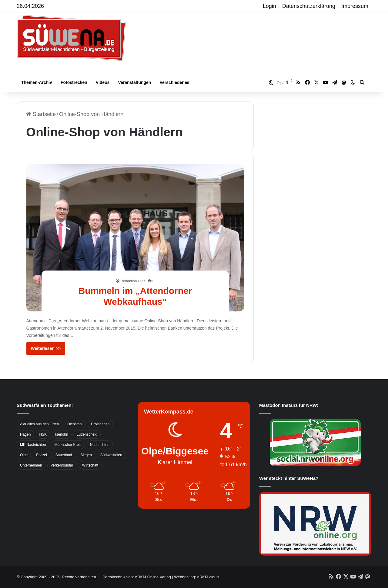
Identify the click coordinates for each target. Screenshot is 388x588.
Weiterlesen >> (46, 348)
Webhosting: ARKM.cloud (196, 577)
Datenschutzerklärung (309, 6)
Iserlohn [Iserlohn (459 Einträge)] (62, 434)
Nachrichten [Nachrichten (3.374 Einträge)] (100, 445)
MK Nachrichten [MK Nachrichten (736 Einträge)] (33, 445)
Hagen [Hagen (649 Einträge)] (25, 434)
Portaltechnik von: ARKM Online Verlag (137, 577)
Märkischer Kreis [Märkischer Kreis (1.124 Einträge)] (68, 445)
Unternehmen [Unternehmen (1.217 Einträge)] (31, 465)
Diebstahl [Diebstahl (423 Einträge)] (75, 424)
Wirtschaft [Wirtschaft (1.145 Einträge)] (90, 465)
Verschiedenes (174, 82)
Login (269, 6)
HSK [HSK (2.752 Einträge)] (43, 434)
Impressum (355, 6)
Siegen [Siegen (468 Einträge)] (86, 455)
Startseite (41, 114)
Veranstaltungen (135, 82)
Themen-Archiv (37, 82)
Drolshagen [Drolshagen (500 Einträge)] (100, 424)
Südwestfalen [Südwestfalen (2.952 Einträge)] (111, 455)
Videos (103, 82)
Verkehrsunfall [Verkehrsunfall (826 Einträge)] (62, 465)
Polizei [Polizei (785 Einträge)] (41, 455)
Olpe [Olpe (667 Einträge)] (24, 455)
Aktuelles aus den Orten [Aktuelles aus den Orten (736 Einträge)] (39, 424)
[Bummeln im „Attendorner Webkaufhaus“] (135, 238)
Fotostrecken (74, 82)
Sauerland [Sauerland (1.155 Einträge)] (64, 455)
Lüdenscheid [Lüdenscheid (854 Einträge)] (87, 434)
